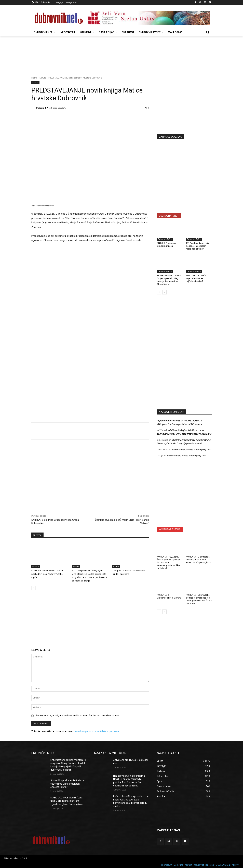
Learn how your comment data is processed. (97, 731)
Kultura (43, 78)
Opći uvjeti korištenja (204, 865)
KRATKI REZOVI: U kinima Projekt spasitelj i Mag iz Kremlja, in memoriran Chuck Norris (169, 280)
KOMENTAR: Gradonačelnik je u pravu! (169, 596)
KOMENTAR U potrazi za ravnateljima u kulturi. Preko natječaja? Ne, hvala (199, 560)
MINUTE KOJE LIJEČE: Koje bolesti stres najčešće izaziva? (197, 278)
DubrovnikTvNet (165, 239)
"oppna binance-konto (169, 421)
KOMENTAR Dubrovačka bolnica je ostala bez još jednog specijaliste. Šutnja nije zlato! (199, 599)
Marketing (178, 865)
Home (34, 78)
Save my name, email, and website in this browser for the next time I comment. (77, 716)
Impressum (167, 865)
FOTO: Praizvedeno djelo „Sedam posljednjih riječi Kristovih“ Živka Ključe (47, 574)
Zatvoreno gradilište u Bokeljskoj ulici (191, 449)
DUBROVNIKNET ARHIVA (227, 865)
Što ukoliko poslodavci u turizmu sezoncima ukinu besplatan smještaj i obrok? (67, 784)
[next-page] (39, 588)
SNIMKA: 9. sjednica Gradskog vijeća (167, 244)
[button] (208, 32)
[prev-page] (33, 588)
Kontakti (189, 865)
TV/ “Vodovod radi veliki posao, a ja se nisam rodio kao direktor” (198, 246)
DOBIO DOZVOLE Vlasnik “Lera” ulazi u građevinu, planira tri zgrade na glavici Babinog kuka (67, 801)
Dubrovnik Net (43, 108)
